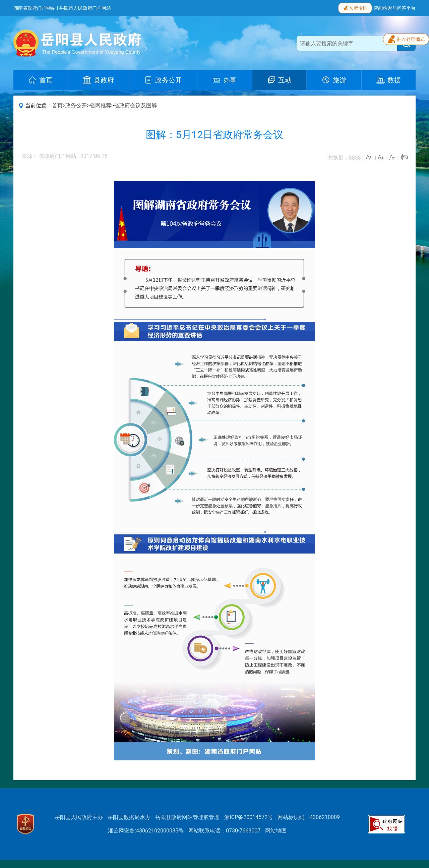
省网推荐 (101, 105)
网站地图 (276, 831)
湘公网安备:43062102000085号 (146, 831)
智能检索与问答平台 (394, 8)
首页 (57, 105)
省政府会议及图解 (135, 105)
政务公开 (76, 105)
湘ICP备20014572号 (249, 817)
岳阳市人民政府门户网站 (85, 8)
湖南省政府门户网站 (35, 8)
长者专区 (355, 7)
